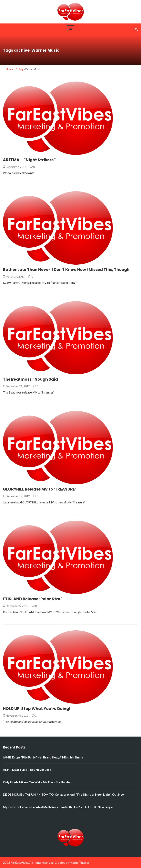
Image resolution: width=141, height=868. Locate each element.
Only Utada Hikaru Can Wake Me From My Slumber (37, 782)
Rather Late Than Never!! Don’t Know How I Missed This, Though (66, 270)
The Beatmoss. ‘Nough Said (30, 379)
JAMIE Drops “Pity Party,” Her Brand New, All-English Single (43, 757)
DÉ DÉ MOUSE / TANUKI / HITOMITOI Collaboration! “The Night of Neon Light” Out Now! (64, 794)
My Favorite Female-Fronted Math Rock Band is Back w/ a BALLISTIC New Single (58, 807)
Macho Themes (80, 863)
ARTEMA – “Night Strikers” (29, 160)
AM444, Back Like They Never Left (27, 770)
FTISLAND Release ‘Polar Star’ (32, 599)
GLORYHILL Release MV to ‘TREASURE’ (39, 489)
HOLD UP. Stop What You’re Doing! (37, 709)
